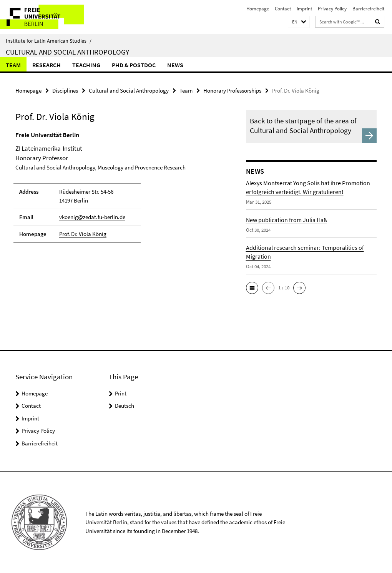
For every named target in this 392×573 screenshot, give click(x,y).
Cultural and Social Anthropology (67, 52)
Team (13, 65)
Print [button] (121, 393)
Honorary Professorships (232, 91)
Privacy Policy (332, 9)
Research (47, 65)
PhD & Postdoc (134, 65)
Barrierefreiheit (368, 9)
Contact (283, 9)
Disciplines (65, 91)
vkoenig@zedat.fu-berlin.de (92, 217)
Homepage (258, 9)
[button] (299, 22)
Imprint (304, 9)
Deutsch (125, 406)
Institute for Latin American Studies (49, 41)
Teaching (86, 65)
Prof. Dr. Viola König (83, 234)
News (175, 65)
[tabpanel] (118, 190)
